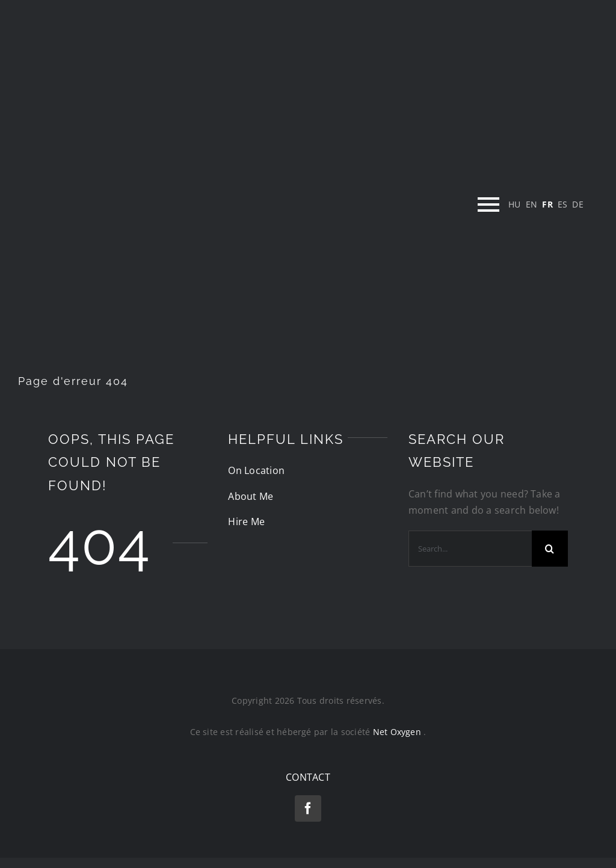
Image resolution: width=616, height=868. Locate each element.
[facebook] (308, 808)
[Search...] (470, 549)
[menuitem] (515, 205)
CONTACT (308, 777)
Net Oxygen (399, 732)
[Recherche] (550, 549)
